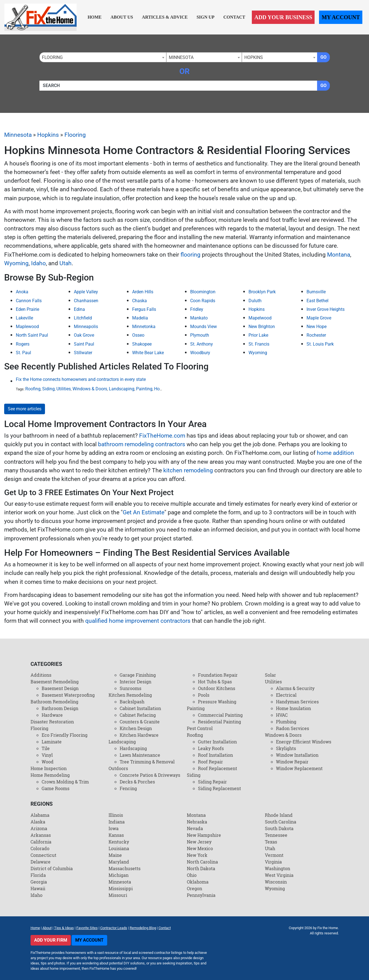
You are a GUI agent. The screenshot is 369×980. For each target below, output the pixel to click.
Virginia (273, 862)
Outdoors (118, 768)
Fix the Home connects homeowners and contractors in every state (81, 379)
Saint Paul (84, 344)
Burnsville (316, 292)
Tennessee (276, 835)
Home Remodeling (50, 775)
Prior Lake (258, 335)
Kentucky (119, 842)
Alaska (38, 822)
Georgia (39, 882)
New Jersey (199, 842)
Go (323, 57)
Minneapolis (86, 327)
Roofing (33, 389)
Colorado (40, 848)
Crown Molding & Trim (65, 782)
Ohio (192, 875)
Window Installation (297, 755)
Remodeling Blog (143, 928)
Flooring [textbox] (52, 57)
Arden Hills (143, 292)
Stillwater (83, 353)
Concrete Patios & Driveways (150, 775)
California (41, 842)
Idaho (38, 263)
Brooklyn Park (262, 292)
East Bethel (317, 301)
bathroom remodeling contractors (142, 444)
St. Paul (23, 353)
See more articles (25, 409)
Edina (79, 309)
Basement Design (60, 688)
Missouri (118, 895)
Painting (144, 389)
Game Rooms (56, 788)
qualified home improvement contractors (138, 621)
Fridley (197, 309)
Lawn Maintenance (140, 755)
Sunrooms (130, 688)
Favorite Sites (87, 928)
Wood (48, 762)
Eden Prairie (27, 309)
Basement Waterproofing (68, 695)
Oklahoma (198, 882)
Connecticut (43, 855)
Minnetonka (144, 327)
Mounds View (204, 327)
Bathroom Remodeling (54, 702)
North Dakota (201, 868)
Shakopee (142, 344)
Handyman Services (297, 702)
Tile (46, 748)
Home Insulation (293, 708)
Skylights (286, 748)
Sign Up (205, 17)
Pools (204, 695)
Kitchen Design (136, 728)
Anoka (22, 292)
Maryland (119, 862)
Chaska (140, 301)
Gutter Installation (217, 742)
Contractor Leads (114, 928)
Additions (41, 675)
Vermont (274, 855)
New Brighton (262, 327)
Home (95, 17)
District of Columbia (52, 868)
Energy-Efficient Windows (304, 742)
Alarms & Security (295, 688)
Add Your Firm (51, 940)
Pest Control (200, 728)
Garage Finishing (138, 675)
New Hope (317, 327)
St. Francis (259, 344)
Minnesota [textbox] (181, 57)
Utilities (64, 389)
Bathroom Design (60, 708)
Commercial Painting (220, 715)
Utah (66, 263)
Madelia (140, 318)
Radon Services (293, 728)
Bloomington (203, 292)
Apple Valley (86, 292)
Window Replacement (299, 768)
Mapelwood (260, 318)
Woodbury (200, 353)
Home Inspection (49, 768)
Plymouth (200, 335)
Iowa (114, 828)
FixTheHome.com (162, 436)
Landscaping (122, 389)
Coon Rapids (203, 301)
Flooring (75, 135)
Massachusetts (125, 868)
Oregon (194, 888)
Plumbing (286, 722)
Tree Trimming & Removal (147, 762)
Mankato (199, 318)
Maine (115, 855)
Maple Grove (319, 318)
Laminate (52, 742)
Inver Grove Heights (326, 309)
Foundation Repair (218, 675)
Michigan (119, 875)
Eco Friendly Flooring (65, 735)
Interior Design (135, 682)
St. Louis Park (320, 344)
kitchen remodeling (188, 470)
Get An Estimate (144, 512)
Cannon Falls (29, 301)
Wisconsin (276, 882)
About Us (122, 17)
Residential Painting (219, 722)
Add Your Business (283, 17)
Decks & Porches (137, 782)
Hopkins (48, 135)
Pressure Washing (217, 702)
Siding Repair (212, 782)
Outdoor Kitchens (217, 688)
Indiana (117, 822)
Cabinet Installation (140, 708)
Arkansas (41, 835)
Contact (234, 17)
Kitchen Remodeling (130, 695)
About (47, 928)
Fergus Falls (144, 309)
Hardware (52, 715)
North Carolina (202, 862)
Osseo (138, 335)
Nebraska (197, 822)
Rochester (316, 335)
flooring (190, 255)
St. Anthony (202, 344)
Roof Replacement (218, 768)
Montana (339, 255)
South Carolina (281, 822)
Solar (270, 675)
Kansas (116, 835)
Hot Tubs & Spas (215, 682)
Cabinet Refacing (138, 715)
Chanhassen (86, 301)
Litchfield (83, 318)
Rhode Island (279, 815)
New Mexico (200, 848)
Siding (48, 389)
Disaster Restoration (52, 722)
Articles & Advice (165, 17)
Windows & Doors (90, 389)
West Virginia (279, 875)
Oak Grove (84, 335)
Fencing (128, 788)
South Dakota (279, 828)
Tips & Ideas (64, 928)
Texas (271, 842)
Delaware (41, 862)
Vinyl (47, 755)
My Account (341, 17)
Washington (278, 868)
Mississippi (121, 888)
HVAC (282, 715)
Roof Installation (215, 755)
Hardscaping (133, 748)
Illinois (116, 815)
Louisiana (119, 848)
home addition (335, 453)
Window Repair (292, 762)
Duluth (255, 301)
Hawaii (38, 888)
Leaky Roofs (211, 748)
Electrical (286, 695)
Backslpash (132, 702)
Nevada (195, 828)
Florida (38, 875)
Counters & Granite (140, 722)
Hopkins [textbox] (254, 57)
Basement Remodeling (55, 682)
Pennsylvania (201, 895)
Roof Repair (210, 762)
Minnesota (18, 135)
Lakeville (24, 318)
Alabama (40, 815)
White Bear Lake (148, 353)
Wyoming (16, 263)
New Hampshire (204, 835)
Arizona (39, 828)
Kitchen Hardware (139, 735)
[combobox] (103, 57)
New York (197, 855)
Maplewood (27, 327)
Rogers (23, 344)
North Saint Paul (32, 335)
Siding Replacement (219, 788)
